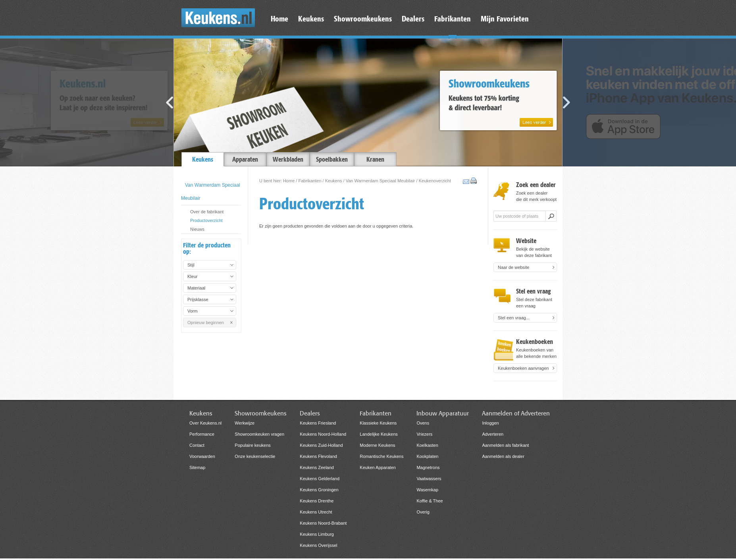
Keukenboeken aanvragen (523, 368)
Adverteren (493, 434)
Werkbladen (288, 159)
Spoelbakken (332, 159)
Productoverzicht (206, 220)
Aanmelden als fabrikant (505, 445)
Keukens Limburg (317, 534)
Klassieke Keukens (378, 423)
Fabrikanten (310, 181)
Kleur (193, 276)
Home (289, 181)
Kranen (375, 159)
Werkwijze (245, 423)
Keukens (334, 181)
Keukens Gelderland (320, 479)
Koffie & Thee (430, 501)
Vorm (193, 311)
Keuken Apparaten (378, 467)
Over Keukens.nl (205, 423)
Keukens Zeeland (317, 467)
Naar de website (514, 267)
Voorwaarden (202, 456)
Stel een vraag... (514, 318)
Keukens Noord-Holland (323, 434)
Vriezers (424, 434)
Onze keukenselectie (255, 456)
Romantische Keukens (381, 456)
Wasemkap (427, 490)
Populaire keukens (253, 445)
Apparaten (245, 159)
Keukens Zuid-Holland (321, 445)
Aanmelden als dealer (503, 456)
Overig (423, 512)
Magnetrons (428, 467)
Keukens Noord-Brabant (323, 523)
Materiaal (196, 288)
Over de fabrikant (207, 212)
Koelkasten (427, 445)
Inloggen (490, 423)
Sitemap (197, 467)
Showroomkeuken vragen (259, 434)
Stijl (191, 265)
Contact (197, 445)
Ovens (423, 423)
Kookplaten (427, 456)
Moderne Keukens (377, 445)
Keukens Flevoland (318, 456)
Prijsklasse (198, 299)
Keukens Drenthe (317, 501)
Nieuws (197, 229)
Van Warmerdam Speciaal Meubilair (381, 181)
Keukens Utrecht (316, 512)
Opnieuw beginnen (206, 322)
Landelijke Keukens (379, 434)
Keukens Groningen (319, 490)
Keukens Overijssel (318, 545)
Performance (202, 434)
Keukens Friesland (318, 423)
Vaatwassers (429, 479)
